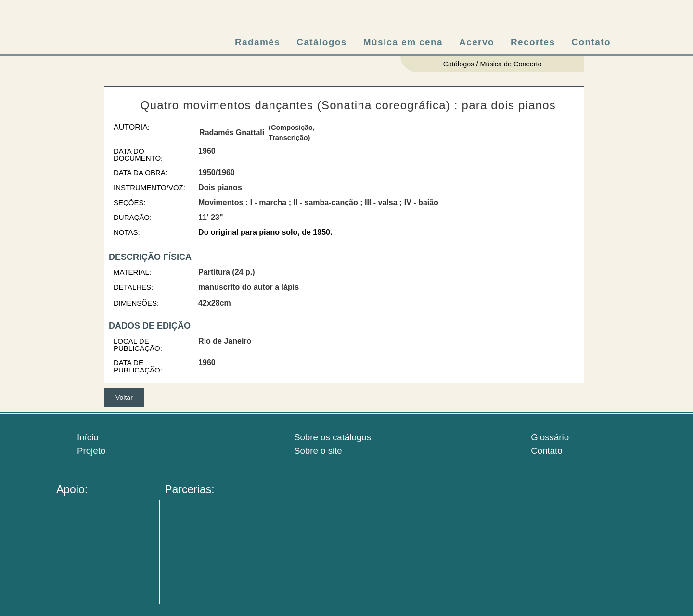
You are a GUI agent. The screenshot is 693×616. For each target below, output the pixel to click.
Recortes (533, 42)
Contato (591, 42)
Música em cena (403, 42)
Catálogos (321, 42)
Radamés (257, 42)
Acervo (477, 42)
